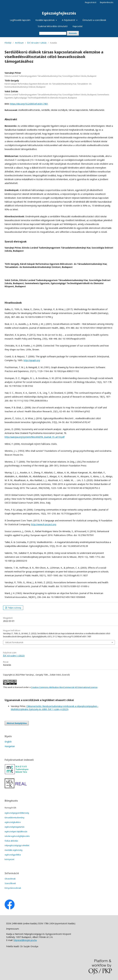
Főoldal (8, 43)
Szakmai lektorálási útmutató (53, 26)
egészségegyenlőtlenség (17, 813)
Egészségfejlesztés (59, 13)
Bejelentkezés (107, 2)
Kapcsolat (78, 26)
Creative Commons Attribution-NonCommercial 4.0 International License (64, 687)
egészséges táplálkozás (16, 831)
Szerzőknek (10, 883)
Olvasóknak (10, 879)
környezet (9, 859)
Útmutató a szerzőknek (94, 20)
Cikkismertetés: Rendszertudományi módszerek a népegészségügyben (62, 706)
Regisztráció (91, 2)
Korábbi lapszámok (45, 20)
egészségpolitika (13, 855)
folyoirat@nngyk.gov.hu (25, 940)
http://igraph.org (32, 360)
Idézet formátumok (14, 642)
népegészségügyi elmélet (17, 845)
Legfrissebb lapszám (20, 20)
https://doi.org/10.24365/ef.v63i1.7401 (29, 104)
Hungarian (10, 746)
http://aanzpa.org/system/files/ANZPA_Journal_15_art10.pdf (35, 437)
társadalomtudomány (15, 818)
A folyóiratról (69, 20)
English (8, 742)
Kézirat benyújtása (17, 723)
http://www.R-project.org (44, 524)
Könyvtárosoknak (13, 888)
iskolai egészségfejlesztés (17, 836)
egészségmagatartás (15, 827)
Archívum (19, 43)
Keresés (73, 33)
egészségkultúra (13, 822)
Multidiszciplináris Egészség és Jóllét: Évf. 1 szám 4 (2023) (40, 709)
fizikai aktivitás (11, 841)
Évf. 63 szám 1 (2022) (37, 43)
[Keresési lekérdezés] (53, 33)
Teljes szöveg (14, 608)
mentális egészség (14, 850)
